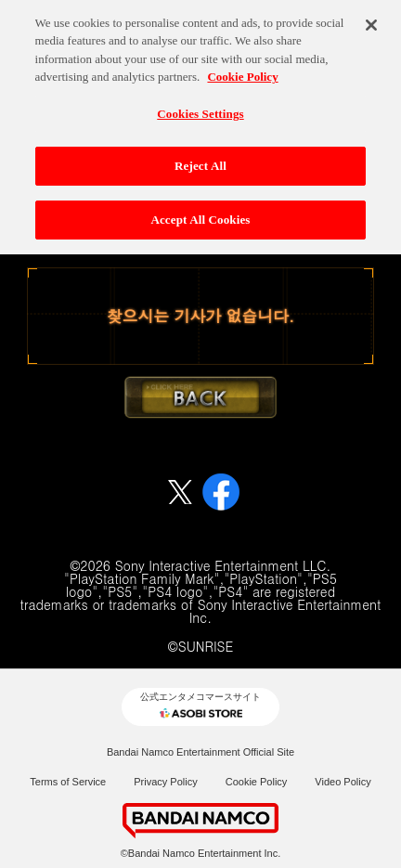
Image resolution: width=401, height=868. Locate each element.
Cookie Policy (257, 782)
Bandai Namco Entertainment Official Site (200, 752)
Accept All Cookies (200, 214)
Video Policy (343, 782)
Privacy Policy (165, 782)
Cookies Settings (200, 107)
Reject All (200, 160)
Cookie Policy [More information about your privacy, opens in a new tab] (242, 71)
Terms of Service (68, 782)
